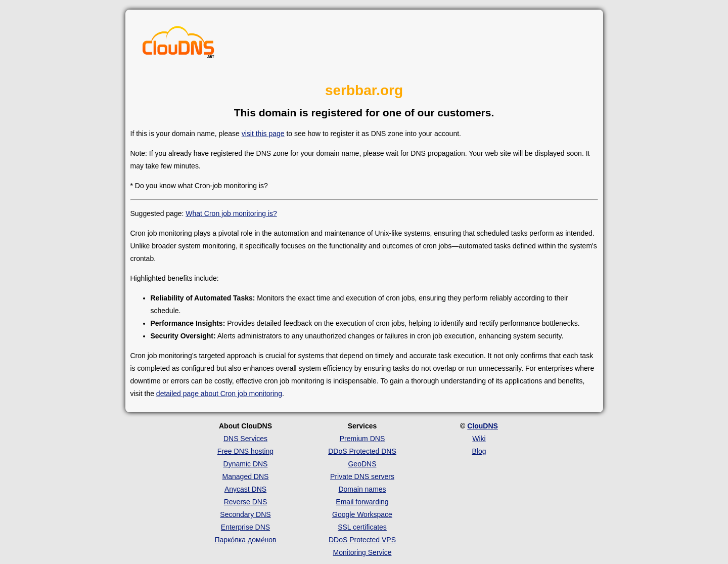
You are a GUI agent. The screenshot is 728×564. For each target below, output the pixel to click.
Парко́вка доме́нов (246, 540)
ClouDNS (483, 426)
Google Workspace (362, 514)
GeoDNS (362, 464)
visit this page (263, 134)
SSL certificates (362, 527)
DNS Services (245, 439)
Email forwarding (362, 502)
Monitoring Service (362, 552)
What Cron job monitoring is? (231, 213)
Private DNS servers (362, 476)
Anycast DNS (245, 489)
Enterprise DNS (245, 527)
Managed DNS (246, 476)
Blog (479, 451)
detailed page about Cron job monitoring (219, 394)
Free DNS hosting (245, 451)
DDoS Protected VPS (362, 540)
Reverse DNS (246, 502)
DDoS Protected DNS (362, 451)
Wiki (479, 439)
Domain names (362, 489)
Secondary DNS (245, 514)
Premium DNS (362, 439)
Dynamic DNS (246, 464)
